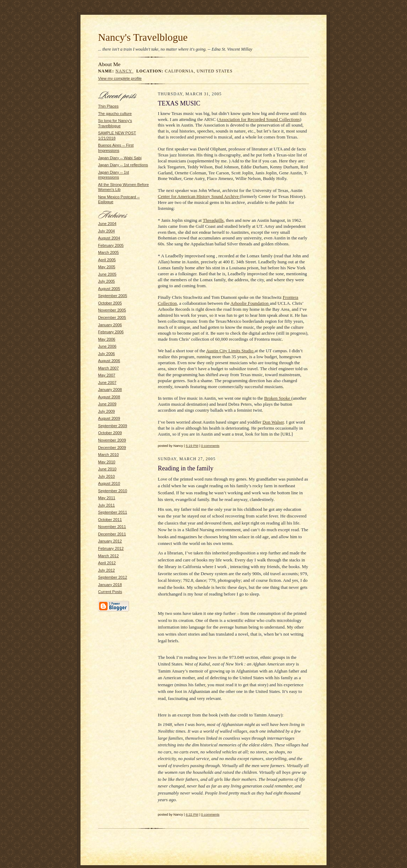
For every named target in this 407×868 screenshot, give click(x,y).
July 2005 (106, 281)
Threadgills (213, 220)
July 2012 (106, 570)
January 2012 (110, 541)
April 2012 (107, 563)
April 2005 (107, 260)
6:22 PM (192, 814)
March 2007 (108, 368)
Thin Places (108, 106)
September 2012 (113, 577)
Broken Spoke (278, 398)
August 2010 (109, 483)
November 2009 (112, 440)
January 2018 (110, 585)
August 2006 (109, 361)
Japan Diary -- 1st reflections (123, 165)
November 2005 (112, 310)
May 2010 (107, 462)
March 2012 (108, 556)
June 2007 (107, 382)
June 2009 (107, 404)
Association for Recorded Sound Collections (259, 119)
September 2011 (113, 512)
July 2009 (106, 411)
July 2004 (106, 231)
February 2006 (111, 332)
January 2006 (110, 325)
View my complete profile (120, 78)
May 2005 (107, 267)
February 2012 (111, 548)
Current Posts (110, 592)
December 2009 (112, 448)
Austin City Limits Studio (230, 351)
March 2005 (108, 252)
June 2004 (107, 224)
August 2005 (109, 289)
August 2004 (109, 238)
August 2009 (109, 418)
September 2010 (113, 491)
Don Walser (273, 422)
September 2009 (113, 426)
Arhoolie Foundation (250, 303)
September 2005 (113, 296)
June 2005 (107, 274)
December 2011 (112, 534)
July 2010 (106, 476)
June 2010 (107, 469)
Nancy (125, 71)
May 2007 (107, 375)
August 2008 (109, 397)
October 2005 (110, 303)
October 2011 (110, 520)
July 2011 (106, 505)
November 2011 (112, 527)
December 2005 (112, 317)
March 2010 (108, 455)
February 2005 (111, 245)
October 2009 (110, 433)
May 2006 (107, 339)
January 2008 (110, 390)
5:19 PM (192, 446)
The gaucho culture (115, 114)
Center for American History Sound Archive (199, 196)
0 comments (210, 446)
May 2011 (107, 498)
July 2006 (106, 354)
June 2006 (107, 346)
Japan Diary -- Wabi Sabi (120, 158)
